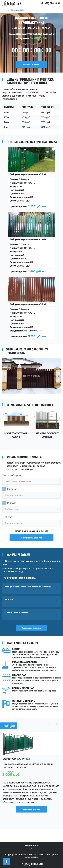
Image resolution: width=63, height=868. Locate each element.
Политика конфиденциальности (32, 531)
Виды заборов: (12, 475)
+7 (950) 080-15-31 (49, 3)
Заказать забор (31, 64)
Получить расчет (32, 538)
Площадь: (13, 489)
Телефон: (9, 517)
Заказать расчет (31, 809)
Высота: (12, 503)
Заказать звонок (31, 628)
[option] (31, 376)
